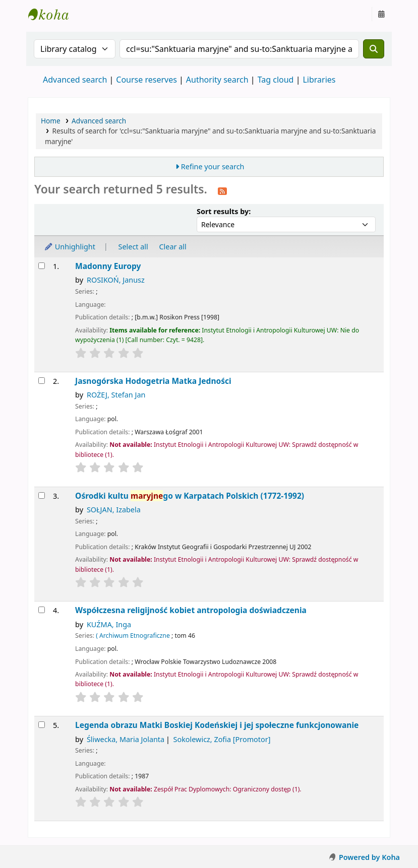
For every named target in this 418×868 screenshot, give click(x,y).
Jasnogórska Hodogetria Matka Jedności (153, 381)
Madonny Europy (108, 266)
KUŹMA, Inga (109, 624)
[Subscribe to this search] (222, 190)
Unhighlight (70, 247)
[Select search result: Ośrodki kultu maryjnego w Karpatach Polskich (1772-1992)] (42, 495)
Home (51, 121)
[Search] (374, 49)
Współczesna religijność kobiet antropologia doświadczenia (191, 610)
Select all (133, 247)
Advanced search (75, 80)
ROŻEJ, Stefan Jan (116, 395)
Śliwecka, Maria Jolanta (126, 739)
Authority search (217, 80)
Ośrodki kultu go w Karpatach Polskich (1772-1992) (190, 496)
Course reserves (146, 80)
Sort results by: (224, 211)
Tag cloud (276, 80)
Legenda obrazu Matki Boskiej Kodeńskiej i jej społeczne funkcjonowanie (217, 725)
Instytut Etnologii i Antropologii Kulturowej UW (53, 14)
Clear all (173, 247)
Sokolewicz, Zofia (222, 739)
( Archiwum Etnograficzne (133, 636)
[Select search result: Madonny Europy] (42, 266)
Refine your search (213, 166)
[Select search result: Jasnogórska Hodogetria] (42, 381)
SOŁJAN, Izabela (114, 510)
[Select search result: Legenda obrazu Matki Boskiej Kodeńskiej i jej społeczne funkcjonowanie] (42, 725)
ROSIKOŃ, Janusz (116, 280)
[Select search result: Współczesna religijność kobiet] (42, 610)
